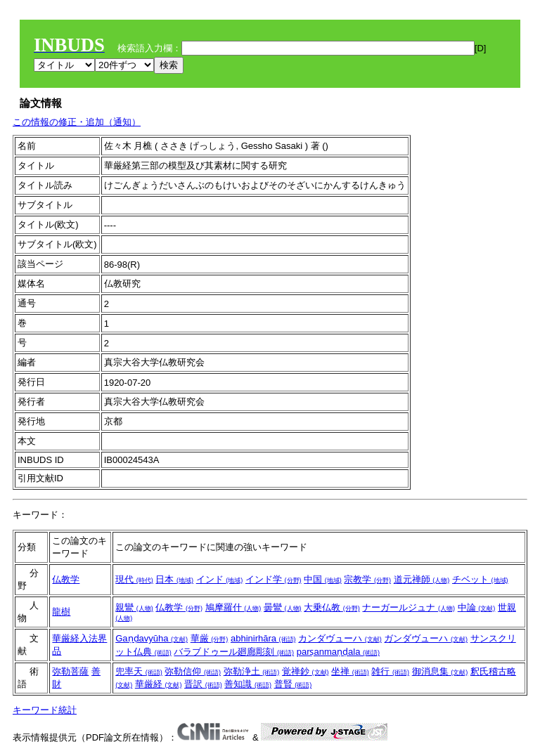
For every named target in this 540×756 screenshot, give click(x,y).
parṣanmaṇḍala (338, 652)
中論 (477, 607)
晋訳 (203, 684)
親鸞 (134, 607)
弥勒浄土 (252, 671)
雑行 (390, 671)
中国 (323, 579)
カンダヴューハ (340, 638)
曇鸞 (283, 607)
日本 (174, 579)
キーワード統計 (45, 710)
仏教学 (66, 579)
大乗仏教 (332, 607)
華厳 (210, 638)
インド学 (274, 579)
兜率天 (139, 671)
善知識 (248, 684)
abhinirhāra (263, 638)
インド (220, 579)
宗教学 (367, 579)
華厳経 (159, 684)
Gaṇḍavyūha (152, 638)
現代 (134, 579)
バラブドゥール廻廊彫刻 (234, 652)
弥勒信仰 (193, 671)
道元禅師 (422, 579)
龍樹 (61, 612)
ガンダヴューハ (426, 638)
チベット (480, 579)
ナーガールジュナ (409, 607)
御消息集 (440, 671)
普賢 (293, 684)
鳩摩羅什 (233, 607)
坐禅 (350, 671)
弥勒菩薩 (70, 671)
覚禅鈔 (306, 671)
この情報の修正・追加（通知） (77, 122)
